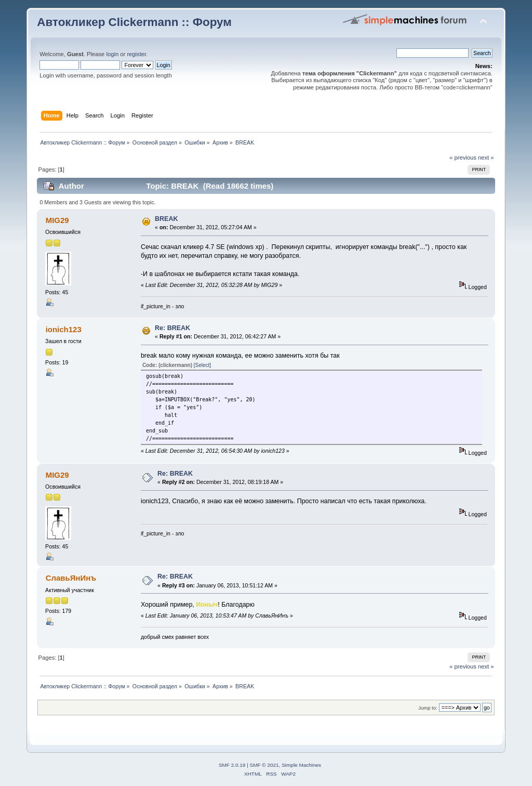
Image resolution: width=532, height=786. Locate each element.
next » (486, 158)
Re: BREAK (172, 328)
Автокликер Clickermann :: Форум (134, 22)
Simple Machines (301, 765)
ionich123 (64, 329)
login (112, 54)
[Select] (202, 365)
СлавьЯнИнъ (71, 578)
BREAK (166, 219)
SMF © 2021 (264, 765)
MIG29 (57, 220)
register (136, 54)
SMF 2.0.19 (232, 765)
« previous (463, 158)
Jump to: (428, 708)
